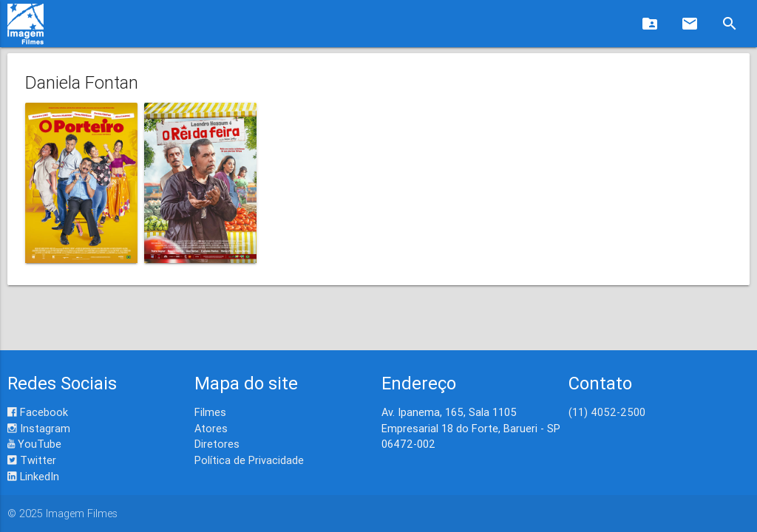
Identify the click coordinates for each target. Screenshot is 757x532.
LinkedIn (33, 476)
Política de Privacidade (249, 460)
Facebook (38, 412)
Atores (211, 428)
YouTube (34, 444)
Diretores (217, 444)
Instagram (39, 428)
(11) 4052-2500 (607, 412)
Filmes (210, 412)
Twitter (32, 460)
